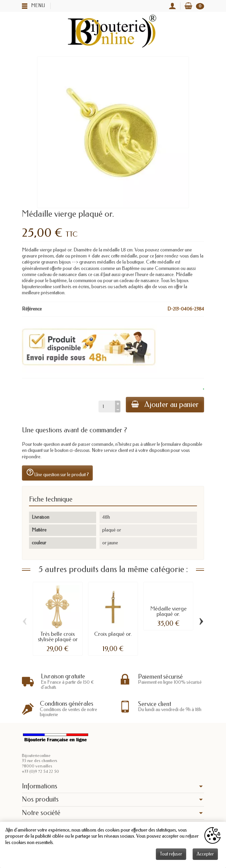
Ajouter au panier (165, 404)
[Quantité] (107, 406)
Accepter (205, 854)
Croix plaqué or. (113, 634)
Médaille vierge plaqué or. (168, 611)
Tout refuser (171, 854)
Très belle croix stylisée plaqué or (58, 637)
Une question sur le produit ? (57, 473)
